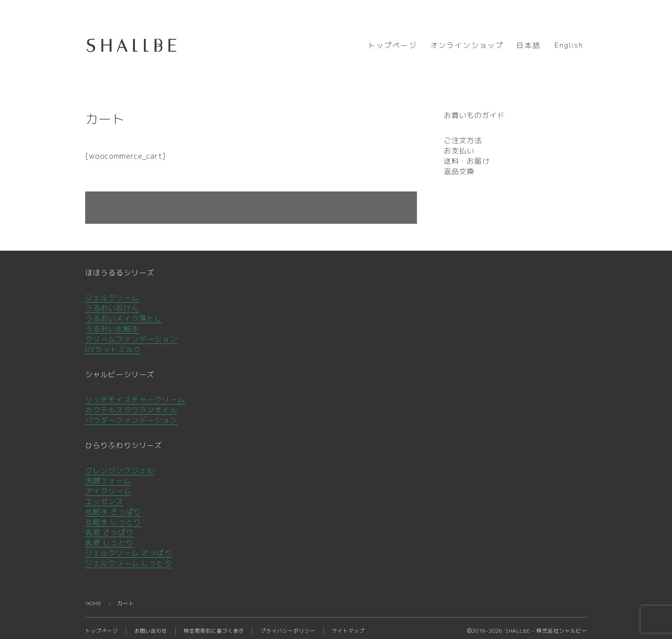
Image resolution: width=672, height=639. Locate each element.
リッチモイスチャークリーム (135, 394)
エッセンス (104, 496)
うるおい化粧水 (112, 323)
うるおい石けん (112, 303)
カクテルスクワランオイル (131, 404)
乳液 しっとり (109, 537)
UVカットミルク (113, 344)
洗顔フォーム (108, 475)
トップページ (392, 46)
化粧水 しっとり (113, 517)
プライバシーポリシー (300, 625)
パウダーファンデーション (131, 415)
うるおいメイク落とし (124, 313)
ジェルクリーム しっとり (129, 558)
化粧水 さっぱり (113, 506)
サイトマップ (364, 625)
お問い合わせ (155, 625)
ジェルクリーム (112, 292)
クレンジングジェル (120, 465)
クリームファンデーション (131, 334)
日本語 (529, 46)
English (569, 45)
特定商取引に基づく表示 (222, 625)
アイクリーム (108, 486)
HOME (95, 598)
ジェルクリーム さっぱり (129, 548)
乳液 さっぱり (109, 527)
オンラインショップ (467, 46)
